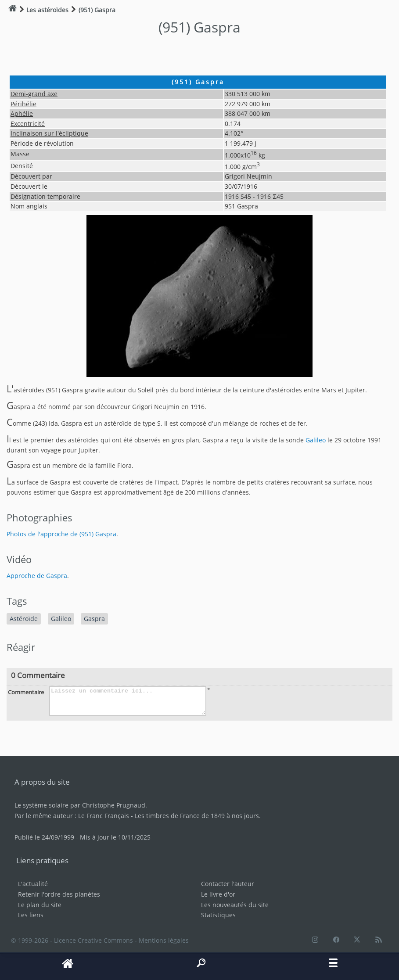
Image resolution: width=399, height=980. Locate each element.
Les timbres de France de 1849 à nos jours (197, 816)
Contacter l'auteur (228, 884)
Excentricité (28, 124)
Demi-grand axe (34, 94)
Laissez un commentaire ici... (128, 701)
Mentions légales (164, 940)
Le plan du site (40, 905)
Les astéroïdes (47, 10)
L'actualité (33, 884)
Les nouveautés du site (235, 905)
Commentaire (26, 692)
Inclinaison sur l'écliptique (49, 133)
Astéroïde (24, 619)
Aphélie (22, 113)
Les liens (31, 915)
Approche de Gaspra (37, 576)
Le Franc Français (104, 816)
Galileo (316, 440)
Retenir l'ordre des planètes (59, 894)
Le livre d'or (218, 894)
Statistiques (218, 915)
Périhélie (23, 104)
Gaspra (94, 619)
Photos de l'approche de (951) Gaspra (61, 534)
